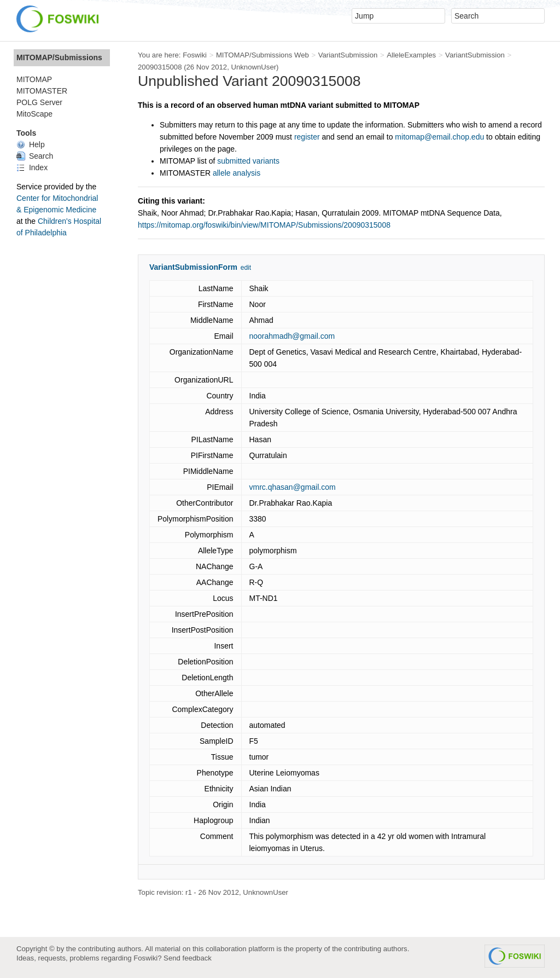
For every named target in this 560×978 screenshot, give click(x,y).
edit (246, 268)
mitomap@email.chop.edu (439, 137)
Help (31, 144)
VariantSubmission (348, 55)
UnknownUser (253, 67)
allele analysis (237, 173)
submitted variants (248, 161)
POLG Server (39, 102)
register (307, 137)
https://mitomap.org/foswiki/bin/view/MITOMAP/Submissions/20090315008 (264, 225)
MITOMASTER (42, 91)
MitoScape (34, 114)
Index (32, 167)
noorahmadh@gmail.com (292, 336)
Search (35, 156)
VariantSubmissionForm (193, 267)
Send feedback (188, 958)
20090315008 (160, 67)
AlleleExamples (411, 55)
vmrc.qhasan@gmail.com (293, 487)
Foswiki (195, 55)
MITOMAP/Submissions (59, 57)
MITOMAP (34, 79)
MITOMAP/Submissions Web (262, 55)
